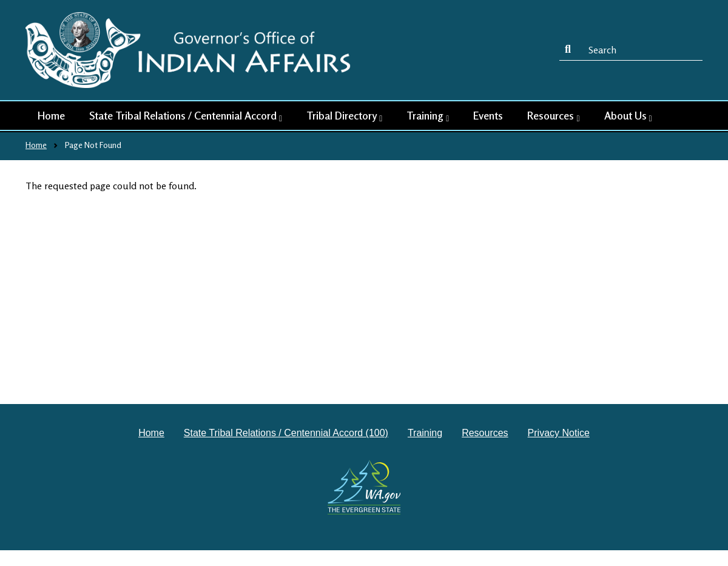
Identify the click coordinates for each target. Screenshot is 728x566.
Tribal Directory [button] (344, 116)
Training (425, 433)
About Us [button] (628, 116)
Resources (485, 433)
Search (570, 50)
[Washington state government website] (364, 487)
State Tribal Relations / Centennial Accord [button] (186, 116)
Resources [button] (553, 116)
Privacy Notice (559, 433)
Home (51, 115)
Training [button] (428, 116)
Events (488, 115)
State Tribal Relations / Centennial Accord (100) (286, 433)
